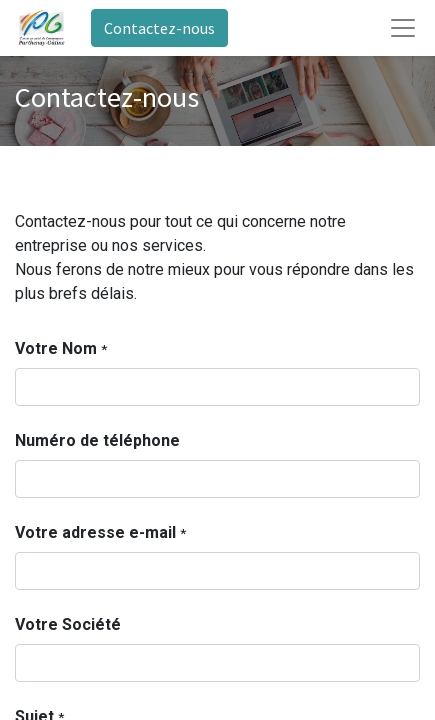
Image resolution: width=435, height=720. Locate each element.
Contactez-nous (159, 28)
